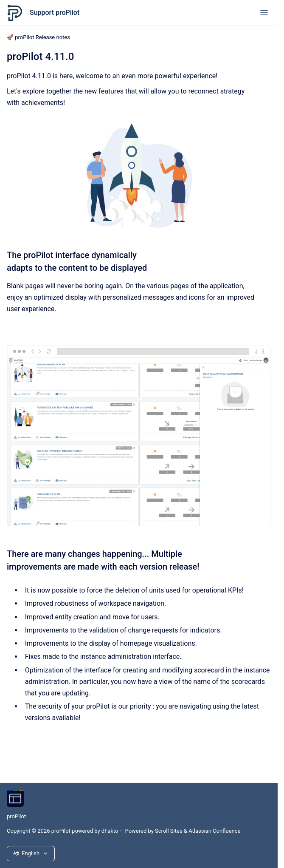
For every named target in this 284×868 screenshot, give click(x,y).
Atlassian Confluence (214, 831)
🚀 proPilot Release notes (38, 37)
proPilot (16, 816)
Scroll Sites (169, 831)
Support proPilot (55, 13)
